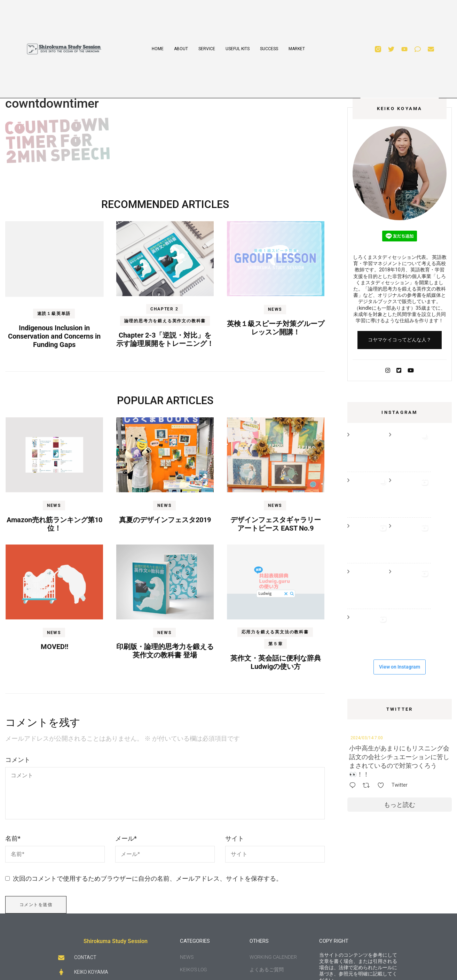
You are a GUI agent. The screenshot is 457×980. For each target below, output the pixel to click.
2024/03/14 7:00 (367, 738)
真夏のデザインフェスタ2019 (165, 520)
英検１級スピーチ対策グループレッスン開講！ (276, 328)
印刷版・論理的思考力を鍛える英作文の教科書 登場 (165, 651)
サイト (235, 838)
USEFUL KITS (238, 49)
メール (126, 838)
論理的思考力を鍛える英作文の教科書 (165, 321)
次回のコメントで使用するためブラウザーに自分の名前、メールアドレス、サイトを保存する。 (148, 878)
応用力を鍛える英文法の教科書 (275, 632)
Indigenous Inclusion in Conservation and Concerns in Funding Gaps (54, 336)
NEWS (275, 309)
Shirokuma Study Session (116, 941)
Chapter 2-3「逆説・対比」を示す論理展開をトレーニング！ (165, 339)
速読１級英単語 (54, 314)
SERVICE (207, 49)
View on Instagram (400, 667)
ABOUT (181, 49)
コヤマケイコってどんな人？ (400, 340)
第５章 (275, 644)
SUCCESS (269, 49)
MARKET (297, 49)
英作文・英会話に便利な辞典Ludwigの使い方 (276, 662)
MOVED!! (54, 647)
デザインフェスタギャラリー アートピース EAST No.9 (276, 524)
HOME (158, 49)
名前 (13, 838)
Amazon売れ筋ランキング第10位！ (54, 524)
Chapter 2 (164, 309)
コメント (18, 760)
